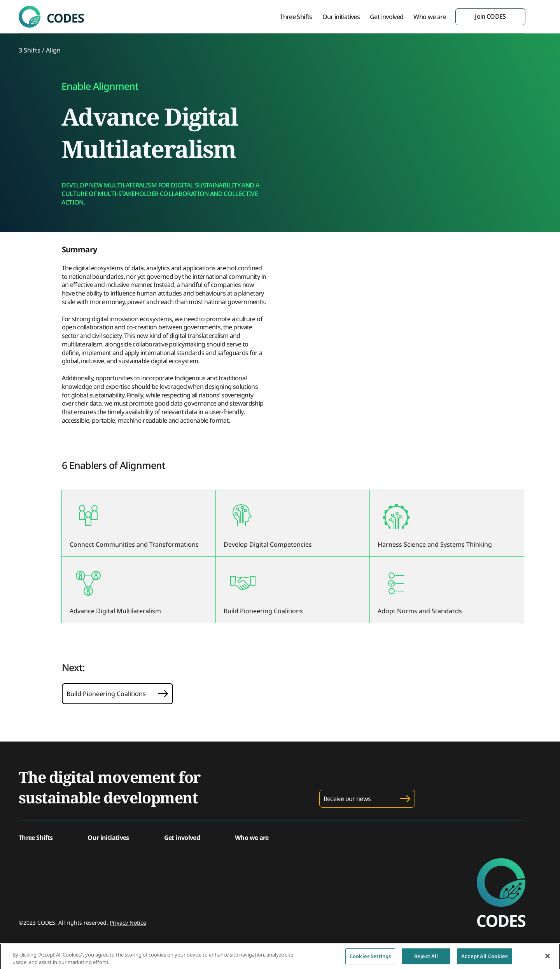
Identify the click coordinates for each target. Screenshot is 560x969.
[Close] (548, 959)
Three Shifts (296, 17)
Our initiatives (341, 17)
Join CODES (490, 16)
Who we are (430, 17)
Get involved (387, 17)
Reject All (426, 959)
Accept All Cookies (484, 959)
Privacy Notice (128, 923)
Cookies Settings (370, 959)
